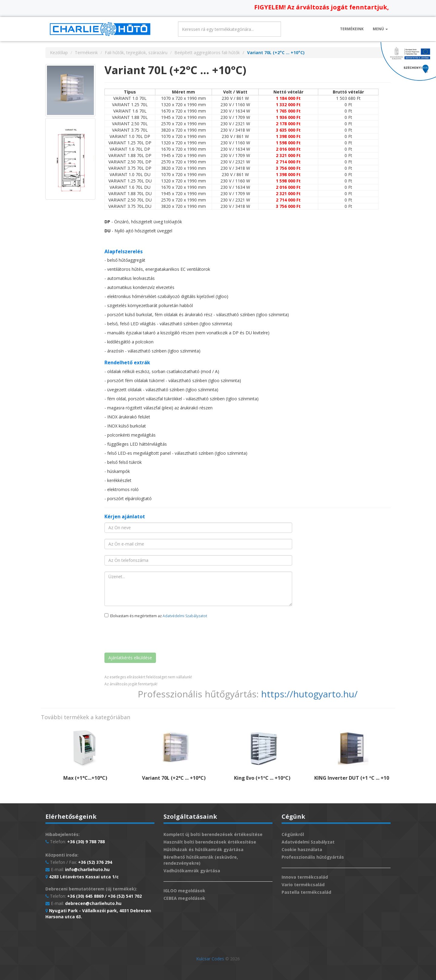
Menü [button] (380, 29)
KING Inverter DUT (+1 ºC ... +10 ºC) (356, 778)
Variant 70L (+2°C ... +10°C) (174, 778)
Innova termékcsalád (305, 877)
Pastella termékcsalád (306, 892)
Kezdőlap (59, 52)
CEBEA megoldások (184, 898)
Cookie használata (302, 849)
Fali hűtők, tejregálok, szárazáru (136, 52)
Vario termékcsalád (303, 885)
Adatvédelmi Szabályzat (308, 842)
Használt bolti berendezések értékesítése (210, 842)
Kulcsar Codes (210, 959)
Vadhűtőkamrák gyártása (192, 871)
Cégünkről (293, 834)
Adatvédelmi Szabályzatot (185, 616)
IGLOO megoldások (184, 891)
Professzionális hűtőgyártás (313, 857)
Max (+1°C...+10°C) (85, 778)
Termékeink (352, 29)
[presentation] (150, 636)
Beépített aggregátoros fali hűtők (207, 52)
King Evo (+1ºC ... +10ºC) (262, 778)
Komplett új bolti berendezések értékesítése (213, 834)
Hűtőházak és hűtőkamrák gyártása (203, 849)
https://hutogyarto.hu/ (309, 694)
